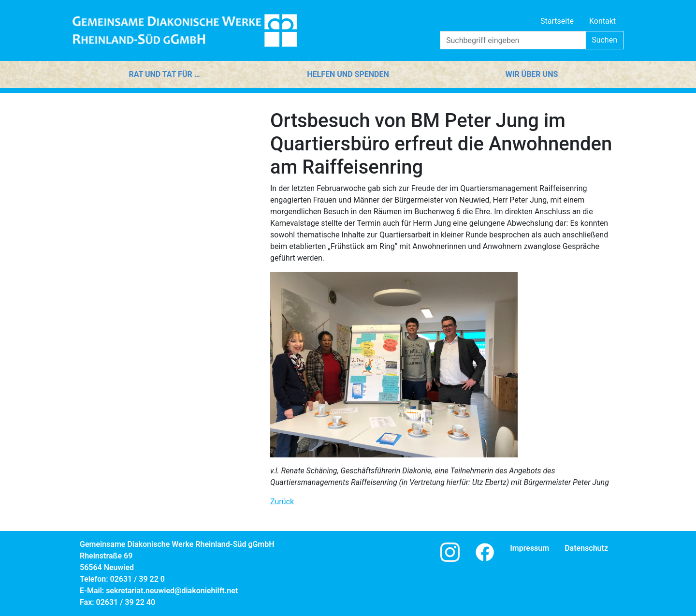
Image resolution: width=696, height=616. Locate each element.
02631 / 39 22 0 (138, 579)
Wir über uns (532, 74)
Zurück (282, 502)
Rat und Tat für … (164, 74)
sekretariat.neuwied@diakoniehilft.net (172, 591)
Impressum (529, 548)
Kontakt (602, 21)
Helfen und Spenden (348, 74)
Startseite (557, 21)
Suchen (604, 40)
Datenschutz (586, 548)
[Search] (513, 40)
